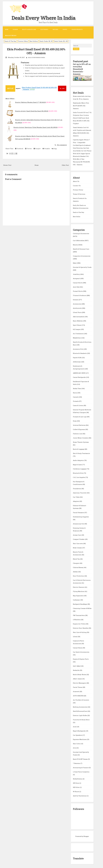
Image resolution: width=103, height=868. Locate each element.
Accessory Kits (78, 349)
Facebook (19, 149)
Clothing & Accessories (81, 233)
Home (7, 29)
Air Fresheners (78, 333)
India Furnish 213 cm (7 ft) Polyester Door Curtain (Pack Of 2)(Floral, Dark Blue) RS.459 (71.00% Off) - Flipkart (82, 118)
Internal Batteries (79, 425)
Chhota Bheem (78, 567)
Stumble (46, 149)
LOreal (75, 636)
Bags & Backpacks (79, 731)
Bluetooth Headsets (80, 353)
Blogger (86, 836)
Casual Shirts (78, 282)
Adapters (76, 501)
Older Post (65, 165)
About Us (76, 181)
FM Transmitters (79, 615)
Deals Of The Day (10, 41)
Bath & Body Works (80, 674)
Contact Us (77, 185)
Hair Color (77, 743)
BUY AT (10, 88)
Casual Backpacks (79, 377)
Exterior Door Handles (81, 628)
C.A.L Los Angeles (79, 477)
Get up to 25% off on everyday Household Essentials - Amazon (82, 69)
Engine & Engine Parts (81, 659)
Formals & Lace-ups (80, 416)
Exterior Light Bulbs (80, 715)
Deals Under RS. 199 (61, 41)
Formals (76, 401)
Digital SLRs (77, 357)
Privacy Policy (78, 190)
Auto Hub (76, 287)
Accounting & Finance (81, 767)
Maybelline (77, 337)
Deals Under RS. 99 (46, 41)
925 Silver (76, 787)
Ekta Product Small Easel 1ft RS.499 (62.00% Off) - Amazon (36, 51)
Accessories (77, 304)
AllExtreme (77, 361)
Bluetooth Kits (78, 473)
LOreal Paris (77, 312)
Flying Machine (79, 591)
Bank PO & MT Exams (81, 759)
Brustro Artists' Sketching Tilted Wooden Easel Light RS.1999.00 (36, 127)
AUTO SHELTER (78, 695)
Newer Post (7, 165)
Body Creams (78, 547)
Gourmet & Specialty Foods (82, 267)
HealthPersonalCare (80, 711)
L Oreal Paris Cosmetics (81, 771)
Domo (75, 421)
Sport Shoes (77, 325)
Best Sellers (34, 41)
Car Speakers (78, 735)
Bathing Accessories (80, 707)
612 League (77, 329)
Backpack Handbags (80, 604)
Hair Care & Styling (80, 632)
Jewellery (77, 274)
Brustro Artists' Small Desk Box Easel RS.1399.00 (32, 111)
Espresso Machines (80, 739)
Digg (54, 149)
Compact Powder (79, 539)
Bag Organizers (78, 595)
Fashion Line (78, 433)
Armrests (76, 691)
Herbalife (76, 670)
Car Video (76, 497)
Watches (55, 29)
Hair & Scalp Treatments (81, 453)
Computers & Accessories (82, 256)
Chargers (76, 563)
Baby (75, 263)
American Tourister (80, 492)
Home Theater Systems (81, 442)
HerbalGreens (78, 778)
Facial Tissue (78, 687)
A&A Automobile (79, 316)
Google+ (37, 149)
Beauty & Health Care (29, 29)
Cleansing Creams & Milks (82, 608)
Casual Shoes (78, 647)
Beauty (76, 244)
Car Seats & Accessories (81, 652)
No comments (62, 145)
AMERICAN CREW (79, 373)
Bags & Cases (78, 464)
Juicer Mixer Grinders (81, 438)
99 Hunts (76, 791)
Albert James (78, 678)
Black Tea (76, 559)
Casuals (76, 397)
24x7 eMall (77, 666)
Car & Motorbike (79, 240)
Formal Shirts (78, 291)
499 (62, 88)
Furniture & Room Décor (81, 719)
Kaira (75, 392)
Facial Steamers (79, 512)
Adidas (76, 571)
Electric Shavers (79, 587)
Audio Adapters (78, 460)
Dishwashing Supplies (81, 516)
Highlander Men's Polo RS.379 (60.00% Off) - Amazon (81, 105)
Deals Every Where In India (46, 18)
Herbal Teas (77, 388)
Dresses (76, 299)
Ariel (75, 726)
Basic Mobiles (78, 320)
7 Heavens (77, 763)
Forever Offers (23, 41)
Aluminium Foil (79, 523)
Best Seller (77, 216)
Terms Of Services (79, 194)
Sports (65, 29)
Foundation (77, 488)
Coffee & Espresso (79, 429)
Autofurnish (77, 308)
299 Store (76, 783)
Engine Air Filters (79, 623)
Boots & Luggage (79, 449)
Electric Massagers (80, 683)
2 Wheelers (77, 619)
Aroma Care (77, 535)
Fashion (15, 29)
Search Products (77, 29)
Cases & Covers (78, 405)
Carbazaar (77, 599)
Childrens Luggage (80, 468)
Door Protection (79, 576)
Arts (75, 747)
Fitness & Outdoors (80, 295)
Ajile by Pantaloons (80, 795)
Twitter (28, 149)
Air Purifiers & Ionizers (81, 700)
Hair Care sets (78, 543)
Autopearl (77, 278)
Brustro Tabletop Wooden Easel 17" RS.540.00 (30, 102)
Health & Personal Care (81, 249)
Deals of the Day (79, 212)
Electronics (44, 29)
